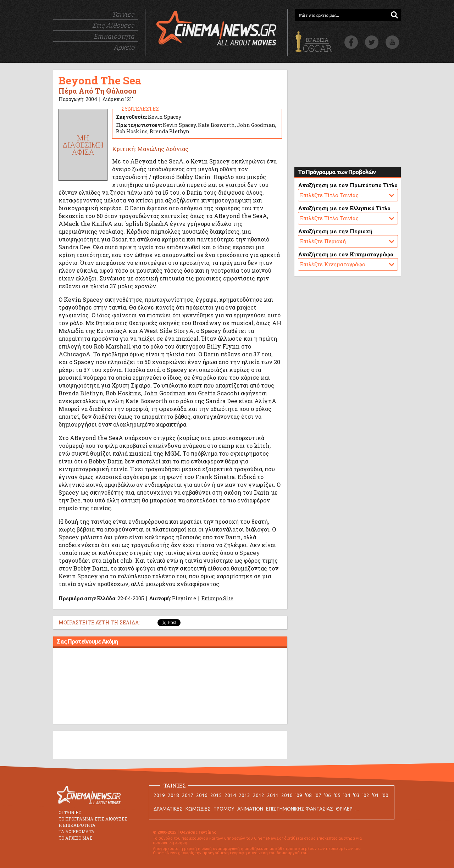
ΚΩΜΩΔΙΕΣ (198, 809)
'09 (299, 795)
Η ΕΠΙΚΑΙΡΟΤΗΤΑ (77, 825)
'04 (347, 795)
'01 (375, 795)
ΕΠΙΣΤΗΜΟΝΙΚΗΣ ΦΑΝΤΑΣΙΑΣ (300, 809)
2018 (173, 795)
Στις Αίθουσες (113, 25)
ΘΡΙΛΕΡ (344, 809)
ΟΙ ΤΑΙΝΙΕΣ (70, 812)
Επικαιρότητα (114, 36)
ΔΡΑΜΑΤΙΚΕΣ (168, 809)
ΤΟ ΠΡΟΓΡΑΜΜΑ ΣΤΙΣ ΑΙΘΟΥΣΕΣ (93, 819)
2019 (159, 795)
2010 (287, 795)
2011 (273, 795)
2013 (244, 795)
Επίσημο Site (217, 598)
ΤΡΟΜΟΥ (224, 809)
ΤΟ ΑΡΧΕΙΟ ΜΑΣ (75, 838)
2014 (230, 795)
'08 (308, 795)
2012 (259, 795)
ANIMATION (250, 809)
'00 (385, 795)
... (357, 809)
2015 (216, 795)
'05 (337, 795)
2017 (188, 795)
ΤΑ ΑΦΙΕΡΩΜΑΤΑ (76, 831)
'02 (366, 795)
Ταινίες (123, 14)
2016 (202, 795)
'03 (356, 795)
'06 (328, 795)
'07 (318, 795)
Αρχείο (124, 47)
